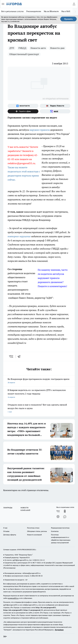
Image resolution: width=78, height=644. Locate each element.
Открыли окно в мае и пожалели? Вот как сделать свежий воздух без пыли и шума (39, 408)
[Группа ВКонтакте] (23, 106)
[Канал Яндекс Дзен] (23, 111)
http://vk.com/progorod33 (46, 607)
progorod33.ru (13, 598)
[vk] (11, 356)
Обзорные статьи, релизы (37, 531)
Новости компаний (34, 535)
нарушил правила (40, 130)
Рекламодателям (34, 11)
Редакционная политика (60, 528)
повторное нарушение (19, 236)
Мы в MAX (66, 11)
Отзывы (6, 531)
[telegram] (20, 356)
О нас (5, 528)
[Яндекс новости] (55, 106)
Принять (68, 19)
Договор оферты (10, 535)
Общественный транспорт (24, 54)
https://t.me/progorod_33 (33, 610)
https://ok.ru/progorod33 (13, 610)
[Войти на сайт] (74, 4)
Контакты (55, 531)
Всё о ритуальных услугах (13, 11)
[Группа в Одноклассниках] (65, 511)
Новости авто (38, 48)
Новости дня (57, 48)
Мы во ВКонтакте (51, 11)
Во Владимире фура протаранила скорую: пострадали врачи (39, 381)
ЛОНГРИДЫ (8, 508)
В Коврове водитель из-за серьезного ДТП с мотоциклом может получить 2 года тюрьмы (39, 394)
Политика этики (33, 528)
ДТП (12, 48)
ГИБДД (22, 48)
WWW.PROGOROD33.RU (26, 550)
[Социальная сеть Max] (55, 111)
